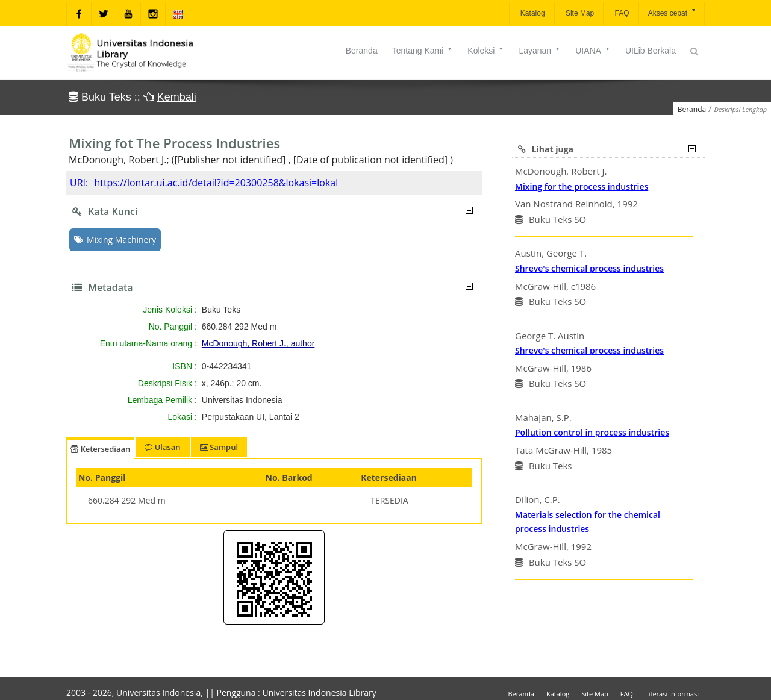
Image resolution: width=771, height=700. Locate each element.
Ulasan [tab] (162, 447)
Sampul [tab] (219, 447)
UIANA (593, 51)
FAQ (621, 13)
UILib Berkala (651, 51)
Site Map (579, 13)
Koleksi (486, 51)
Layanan (540, 51)
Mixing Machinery (115, 239)
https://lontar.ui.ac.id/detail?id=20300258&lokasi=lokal (216, 183)
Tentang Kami (423, 51)
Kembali (177, 97)
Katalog (532, 13)
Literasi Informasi (672, 694)
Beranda (362, 51)
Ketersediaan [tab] (100, 449)
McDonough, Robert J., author (258, 343)
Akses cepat (673, 12)
